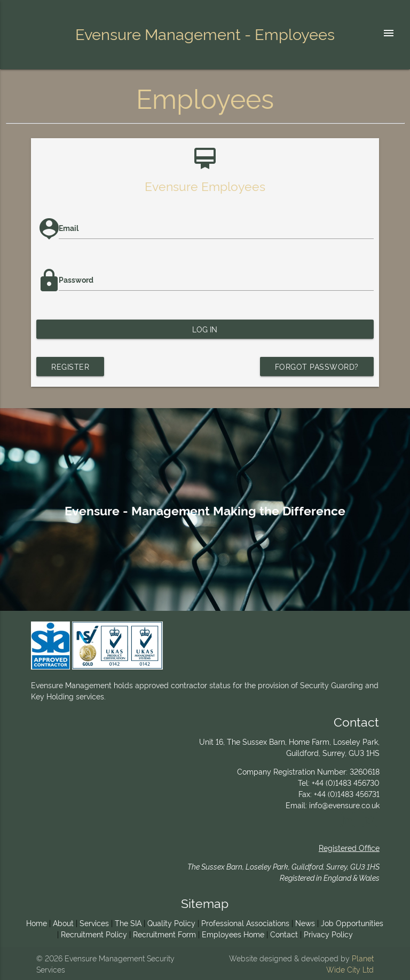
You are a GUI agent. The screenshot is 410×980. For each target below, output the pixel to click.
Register (70, 366)
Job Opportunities (352, 923)
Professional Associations (245, 923)
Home (37, 923)
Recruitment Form (164, 934)
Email (69, 228)
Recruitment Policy (94, 934)
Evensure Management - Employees (205, 33)
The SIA (128, 923)
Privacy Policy (328, 934)
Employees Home (233, 934)
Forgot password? (317, 366)
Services (94, 923)
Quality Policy (171, 923)
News (305, 923)
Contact (284, 934)
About (63, 923)
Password (76, 279)
